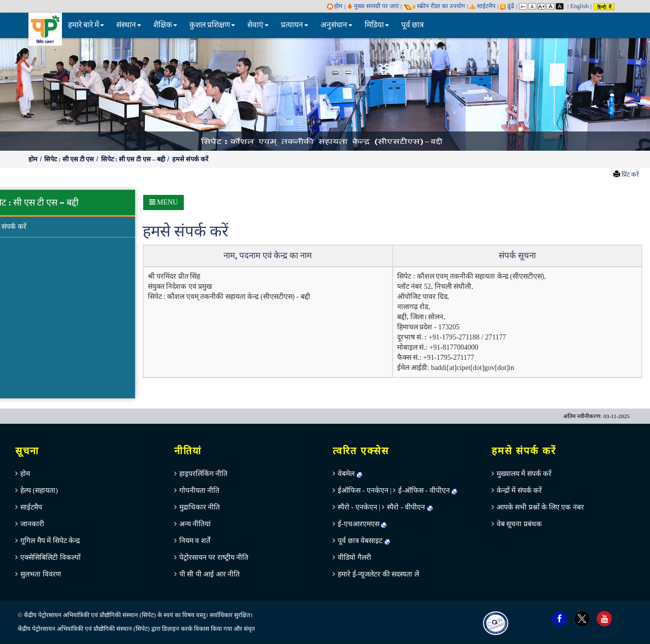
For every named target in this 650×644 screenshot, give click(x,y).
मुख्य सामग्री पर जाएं (373, 6)
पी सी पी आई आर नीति (210, 574)
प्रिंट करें (630, 175)
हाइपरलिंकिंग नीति (204, 474)
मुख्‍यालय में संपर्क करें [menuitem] (524, 474)
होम (335, 6)
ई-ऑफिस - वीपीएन (424, 490)
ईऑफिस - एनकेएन (363, 490)
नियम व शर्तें (195, 541)
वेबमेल (350, 474)
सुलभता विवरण (41, 574)
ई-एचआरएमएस (362, 524)
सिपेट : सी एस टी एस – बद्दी (134, 159)
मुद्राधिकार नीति (200, 507)
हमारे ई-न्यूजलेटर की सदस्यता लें (378, 574)
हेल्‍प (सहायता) (39, 490)
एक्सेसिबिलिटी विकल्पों (51, 557)
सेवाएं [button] (258, 25)
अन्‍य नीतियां (195, 524)
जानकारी (32, 524)
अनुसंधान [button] (336, 25)
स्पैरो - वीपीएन (406, 507)
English (579, 6)
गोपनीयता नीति (200, 490)
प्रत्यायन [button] (295, 25)
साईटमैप (483, 6)
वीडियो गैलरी (354, 557)
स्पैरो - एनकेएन (357, 507)
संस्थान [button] (129, 25)
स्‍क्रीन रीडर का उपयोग (434, 6)
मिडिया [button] (377, 25)
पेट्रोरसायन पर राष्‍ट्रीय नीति (214, 557)
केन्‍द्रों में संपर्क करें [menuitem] (519, 490)
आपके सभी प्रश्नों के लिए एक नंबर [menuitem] (540, 507)
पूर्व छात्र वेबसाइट (364, 541)
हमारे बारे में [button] (86, 25)
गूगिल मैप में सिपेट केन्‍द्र (50, 541)
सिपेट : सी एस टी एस (70, 159)
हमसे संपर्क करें (190, 159)
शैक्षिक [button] (165, 25)
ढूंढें (507, 6)
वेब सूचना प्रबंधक (519, 524)
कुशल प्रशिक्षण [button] (212, 25)
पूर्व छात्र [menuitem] (413, 25)
